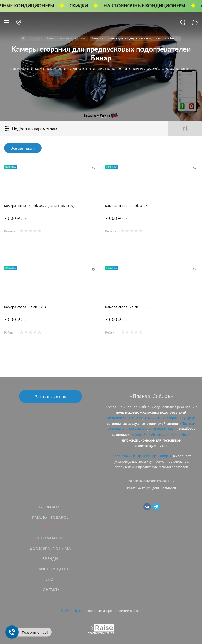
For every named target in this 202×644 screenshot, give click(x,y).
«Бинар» (135, 418)
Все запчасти (23, 148)
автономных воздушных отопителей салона (142, 423)
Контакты (51, 590)
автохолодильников (151, 446)
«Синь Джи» (180, 435)
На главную (50, 507)
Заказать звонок (51, 396)
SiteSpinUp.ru (72, 610)
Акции (50, 528)
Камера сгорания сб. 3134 (126, 206)
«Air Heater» (159, 435)
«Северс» (170, 418)
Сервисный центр (51, 569)
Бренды (50, 559)
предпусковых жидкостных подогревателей (151, 412)
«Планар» (188, 423)
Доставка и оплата (50, 548)
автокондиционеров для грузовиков (151, 440)
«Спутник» (116, 429)
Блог (51, 579)
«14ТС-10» (152, 418)
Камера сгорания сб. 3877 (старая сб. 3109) (39, 206)
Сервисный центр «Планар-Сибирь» (142, 456)
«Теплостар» (117, 418)
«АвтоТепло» (137, 429)
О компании (50, 538)
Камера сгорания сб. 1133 (126, 307)
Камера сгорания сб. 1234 (25, 307)
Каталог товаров (51, 517)
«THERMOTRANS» (163, 429)
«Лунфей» (188, 418)
